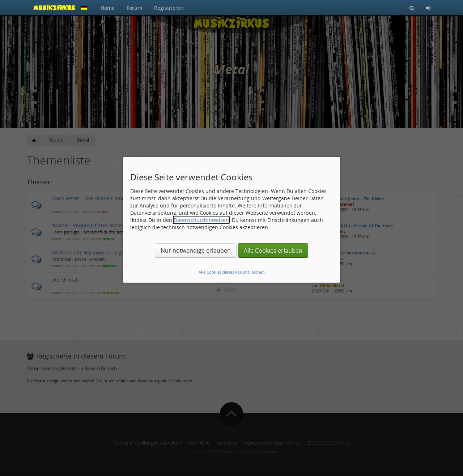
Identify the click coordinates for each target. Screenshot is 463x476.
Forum (134, 8)
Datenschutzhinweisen (201, 220)
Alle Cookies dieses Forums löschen (232, 272)
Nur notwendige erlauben (196, 250)
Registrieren (169, 8)
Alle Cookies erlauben (273, 250)
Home (108, 8)
